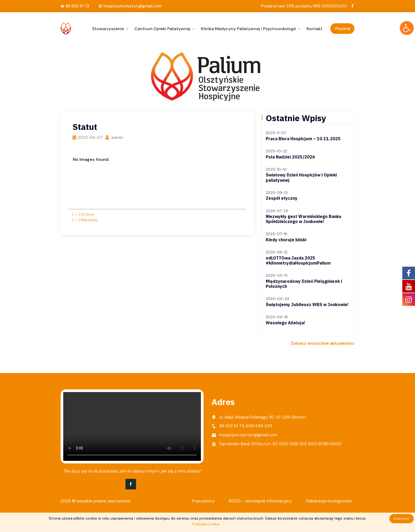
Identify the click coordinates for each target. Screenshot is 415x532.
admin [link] (114, 137)
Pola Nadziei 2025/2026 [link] (290, 157)
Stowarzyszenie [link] (108, 29)
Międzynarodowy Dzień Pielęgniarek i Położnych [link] (304, 284)
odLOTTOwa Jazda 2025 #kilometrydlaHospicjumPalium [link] (298, 260)
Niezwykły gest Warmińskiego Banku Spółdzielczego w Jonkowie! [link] (304, 219)
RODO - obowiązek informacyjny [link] (260, 501)
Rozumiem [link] (402, 519)
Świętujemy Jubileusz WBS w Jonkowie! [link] (307, 304)
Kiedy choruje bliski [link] (286, 240)
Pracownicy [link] (203, 501)
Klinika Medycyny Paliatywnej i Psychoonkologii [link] (248, 29)
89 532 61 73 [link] (77, 6)
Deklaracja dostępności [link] (329, 501)
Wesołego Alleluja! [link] (285, 323)
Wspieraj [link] (342, 29)
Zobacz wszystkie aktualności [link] (323, 343)
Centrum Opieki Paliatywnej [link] (162, 29)
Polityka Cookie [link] (206, 524)
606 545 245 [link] (259, 426)
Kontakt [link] (314, 29)
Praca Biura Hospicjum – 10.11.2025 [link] (303, 139)
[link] (407, 28)
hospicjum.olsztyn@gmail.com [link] (132, 6)
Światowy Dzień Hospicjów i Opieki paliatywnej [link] (301, 177)
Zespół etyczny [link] (282, 198)
